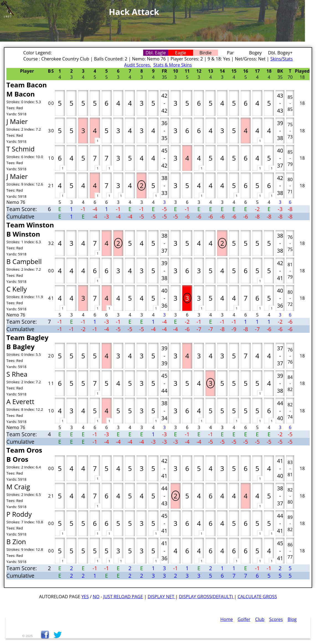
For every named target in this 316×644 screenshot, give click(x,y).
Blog (292, 619)
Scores (276, 619)
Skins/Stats (282, 59)
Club (260, 619)
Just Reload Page (123, 597)
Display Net (161, 597)
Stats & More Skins (173, 65)
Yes (85, 597)
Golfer (244, 619)
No (96, 597)
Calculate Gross (257, 597)
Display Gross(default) (206, 597)
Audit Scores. (138, 65)
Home (227, 619)
